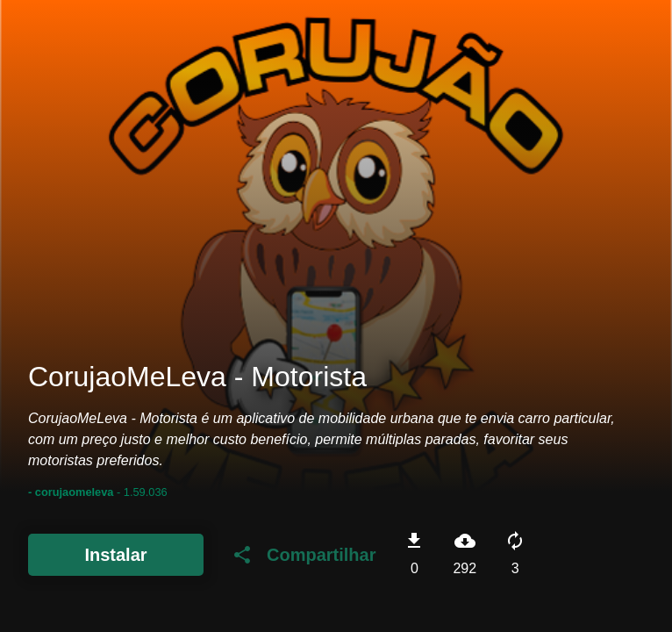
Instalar (115, 555)
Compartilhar (304, 555)
